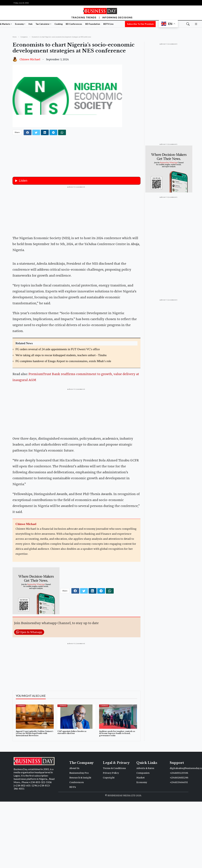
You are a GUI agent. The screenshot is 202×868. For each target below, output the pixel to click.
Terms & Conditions (114, 825)
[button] (196, 24)
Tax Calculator (43, 24)
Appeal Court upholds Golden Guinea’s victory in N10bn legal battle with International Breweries (35, 790)
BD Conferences (74, 24)
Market (141, 834)
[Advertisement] (76, 210)
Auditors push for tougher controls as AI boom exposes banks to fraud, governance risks (117, 790)
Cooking (59, 24)
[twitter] (36, 132)
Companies (21, 762)
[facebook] (28, 132)
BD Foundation (93, 24)
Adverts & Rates (145, 825)
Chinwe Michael (30, 59)
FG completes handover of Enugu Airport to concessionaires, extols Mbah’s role (63, 417)
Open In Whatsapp (29, 688)
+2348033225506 (179, 829)
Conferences (77, 839)
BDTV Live (108, 24)
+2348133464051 (179, 839)
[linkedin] (45, 132)
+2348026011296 (179, 834)
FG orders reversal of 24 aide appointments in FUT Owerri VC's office (58, 406)
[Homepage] (101, 13)
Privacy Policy (111, 829)
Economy (19, 24)
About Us (74, 825)
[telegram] (53, 132)
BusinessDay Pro (79, 829)
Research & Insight (80, 834)
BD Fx (73, 843)
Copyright (109, 834)
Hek (30, 24)
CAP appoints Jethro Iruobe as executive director (72, 789)
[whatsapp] (62, 132)
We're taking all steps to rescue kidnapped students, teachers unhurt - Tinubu (61, 412)
